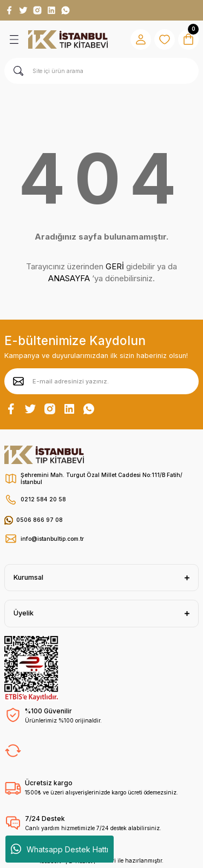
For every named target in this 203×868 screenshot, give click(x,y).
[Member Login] (141, 39)
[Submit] (18, 381)
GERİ (115, 266)
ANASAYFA (69, 278)
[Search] (101, 71)
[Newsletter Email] (101, 381)
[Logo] (68, 39)
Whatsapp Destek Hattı (60, 849)
